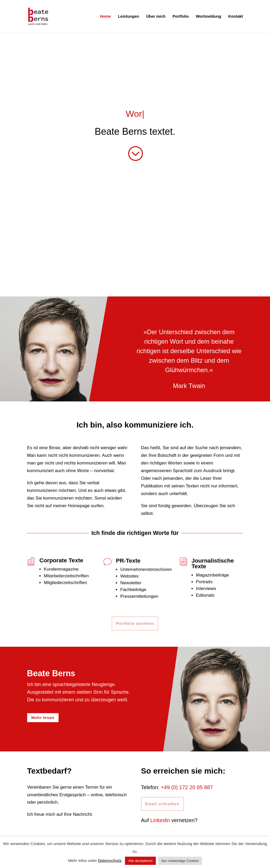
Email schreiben (162, 804)
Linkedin (160, 820)
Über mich (156, 16)
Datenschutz (110, 860)
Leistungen (128, 16)
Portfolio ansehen (135, 623)
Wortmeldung (209, 16)
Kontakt (236, 16)
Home (105, 16)
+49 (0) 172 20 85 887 (187, 787)
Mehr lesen (43, 718)
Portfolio (181, 16)
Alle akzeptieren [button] (140, 861)
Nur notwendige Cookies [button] (180, 861)
